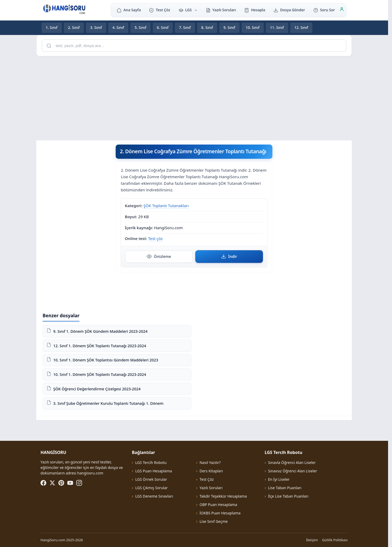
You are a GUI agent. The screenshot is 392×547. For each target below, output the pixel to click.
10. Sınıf (253, 27)
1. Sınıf (52, 27)
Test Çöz (160, 10)
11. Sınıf (277, 27)
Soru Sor (324, 10)
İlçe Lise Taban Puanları (288, 496)
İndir (229, 256)
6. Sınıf (163, 27)
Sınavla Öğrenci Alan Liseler (292, 462)
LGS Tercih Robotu (151, 462)
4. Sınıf (118, 27)
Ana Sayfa (129, 10)
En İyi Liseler (279, 479)
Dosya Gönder (289, 10)
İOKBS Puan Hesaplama (220, 513)
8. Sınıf (207, 27)
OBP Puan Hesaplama (218, 505)
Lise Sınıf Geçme (214, 521)
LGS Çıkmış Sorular (151, 488)
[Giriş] (342, 10)
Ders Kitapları (211, 471)
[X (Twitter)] (52, 483)
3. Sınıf (96, 27)
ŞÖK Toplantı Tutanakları (166, 205)
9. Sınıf (229, 27)
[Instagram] (79, 483)
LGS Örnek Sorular (151, 479)
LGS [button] (188, 10)
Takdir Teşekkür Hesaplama (223, 496)
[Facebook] (43, 483)
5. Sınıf (141, 27)
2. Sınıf (74, 27)
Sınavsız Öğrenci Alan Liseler (293, 471)
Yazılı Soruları (221, 10)
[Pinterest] (61, 483)
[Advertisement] (194, 97)
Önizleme (159, 256)
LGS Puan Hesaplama (154, 471)
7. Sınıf (185, 27)
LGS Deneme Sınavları (154, 496)
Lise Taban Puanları (285, 488)
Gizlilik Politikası (335, 540)
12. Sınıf (301, 27)
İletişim (312, 540)
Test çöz (155, 238)
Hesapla (255, 10)
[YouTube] (70, 483)
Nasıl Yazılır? (210, 462)
